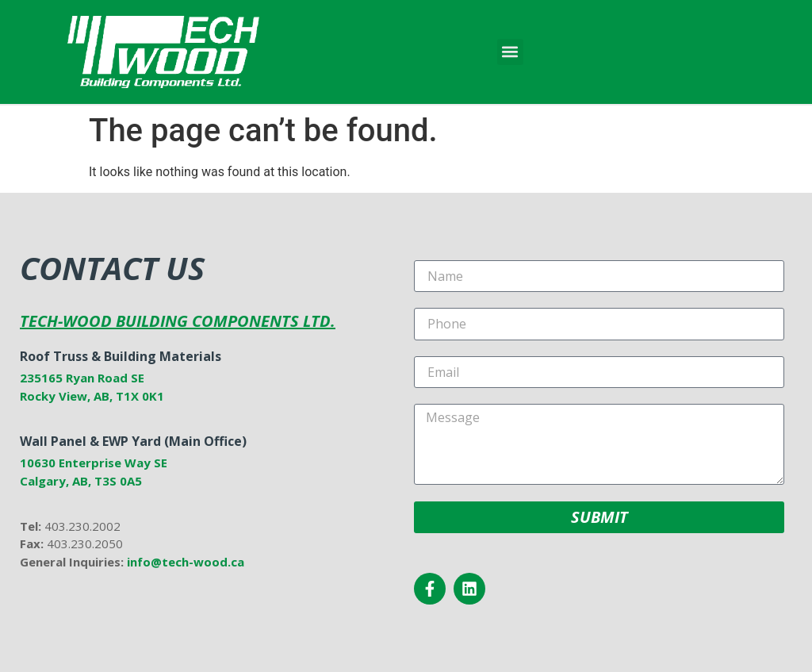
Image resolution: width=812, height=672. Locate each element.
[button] (510, 52)
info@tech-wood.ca (186, 562)
